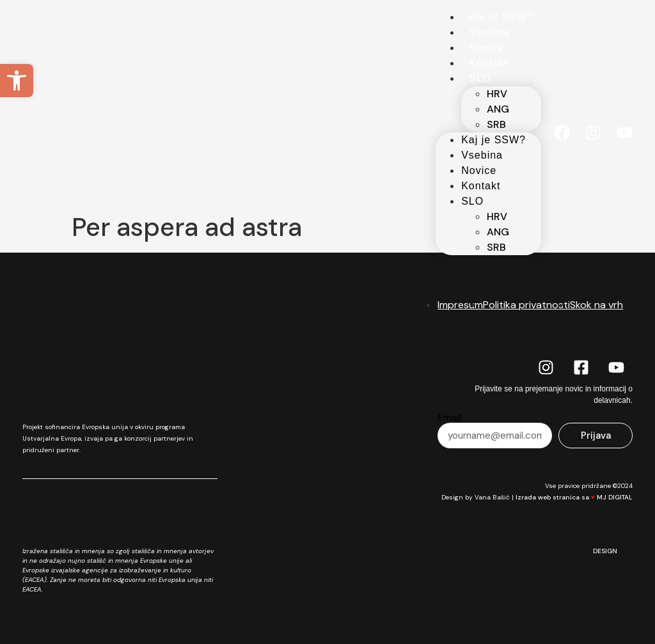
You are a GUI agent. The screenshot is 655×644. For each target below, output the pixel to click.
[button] (17, 81)
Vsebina (490, 32)
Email (449, 418)
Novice (486, 48)
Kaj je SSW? (501, 17)
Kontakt (488, 63)
